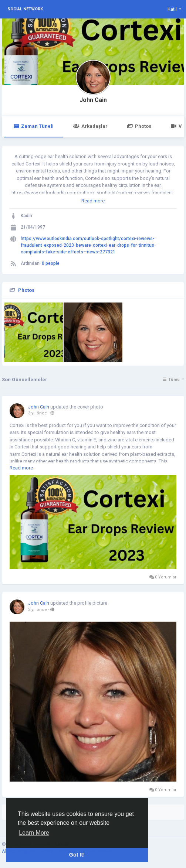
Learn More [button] (34, 833)
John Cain (93, 100)
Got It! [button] (77, 855)
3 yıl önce (38, 413)
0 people (51, 263)
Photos (139, 126)
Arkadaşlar (90, 126)
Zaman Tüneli (33, 126)
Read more (93, 201)
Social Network (25, 9)
